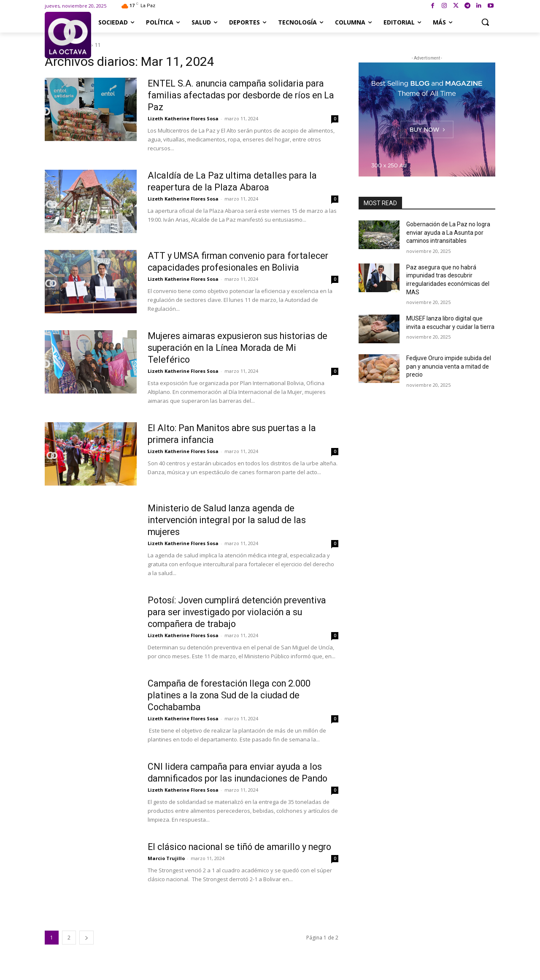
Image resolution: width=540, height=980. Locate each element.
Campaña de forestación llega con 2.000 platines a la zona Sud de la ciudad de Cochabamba (232, 695)
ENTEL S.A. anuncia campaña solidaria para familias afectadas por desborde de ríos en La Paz (240, 95)
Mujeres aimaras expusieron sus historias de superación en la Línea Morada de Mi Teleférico (241, 348)
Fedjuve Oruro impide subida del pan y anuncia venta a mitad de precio (449, 366)
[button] (485, 22)
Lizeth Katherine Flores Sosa (183, 118)
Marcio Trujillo (166, 870)
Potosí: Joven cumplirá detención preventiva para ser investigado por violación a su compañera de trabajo (242, 612)
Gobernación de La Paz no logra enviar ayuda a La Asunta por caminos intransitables (448, 232)
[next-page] (86, 938)
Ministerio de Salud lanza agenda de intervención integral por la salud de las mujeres (231, 520)
